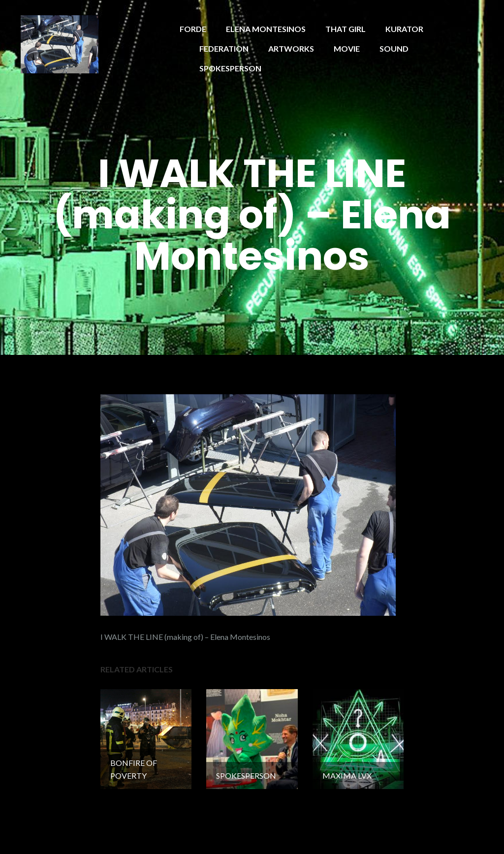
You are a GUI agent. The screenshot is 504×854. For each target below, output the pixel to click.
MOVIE (347, 48)
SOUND (394, 48)
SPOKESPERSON (230, 68)
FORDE (193, 29)
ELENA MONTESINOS (266, 29)
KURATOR (404, 29)
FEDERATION (224, 48)
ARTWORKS (291, 48)
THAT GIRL (346, 29)
